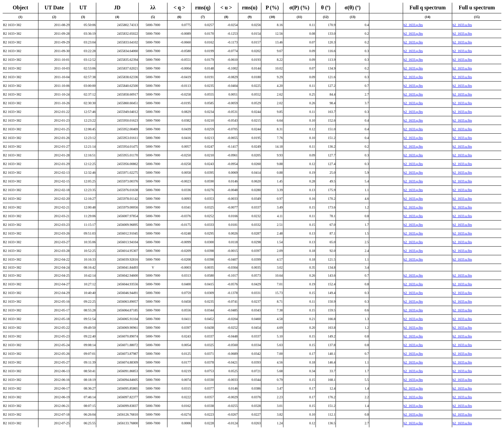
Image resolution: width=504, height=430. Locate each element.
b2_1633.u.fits (462, 25)
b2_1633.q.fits (413, 25)
